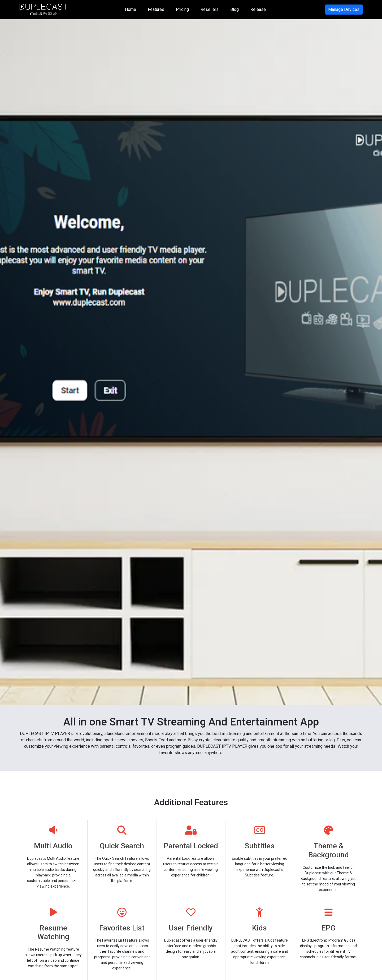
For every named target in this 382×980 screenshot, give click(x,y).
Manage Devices (344, 9)
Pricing (182, 9)
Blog (235, 9)
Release (258, 9)
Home (131, 9)
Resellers (210, 9)
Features (156, 9)
